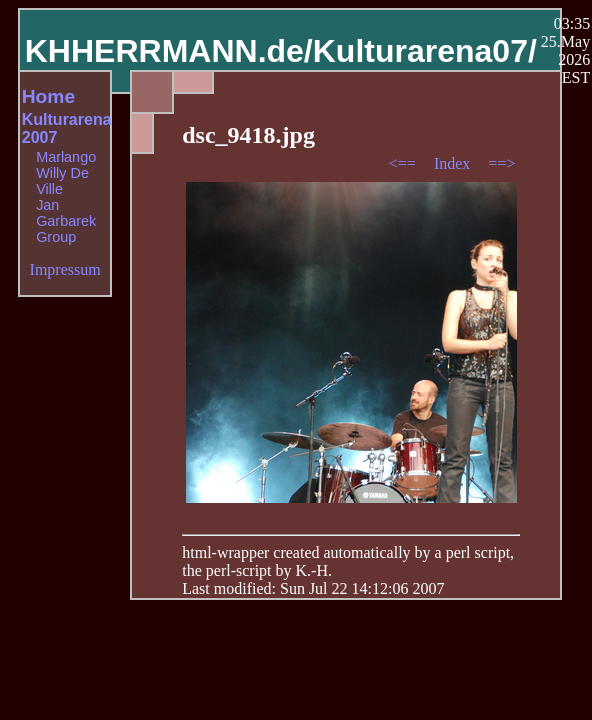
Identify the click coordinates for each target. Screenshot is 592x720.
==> (501, 163)
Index (454, 163)
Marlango (66, 157)
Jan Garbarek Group (66, 221)
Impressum (65, 269)
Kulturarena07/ (425, 51)
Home (48, 96)
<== (404, 163)
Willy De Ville (62, 181)
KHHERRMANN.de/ (169, 51)
